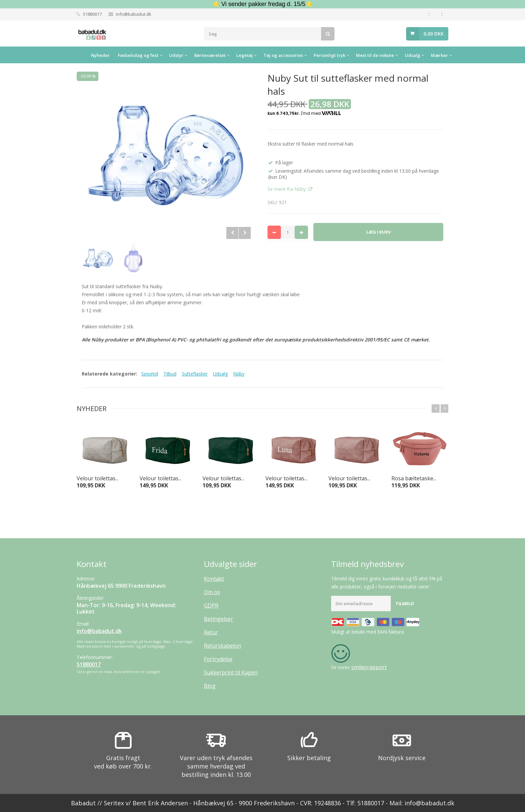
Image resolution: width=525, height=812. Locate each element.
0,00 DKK (434, 34)
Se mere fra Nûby (287, 189)
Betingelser (218, 619)
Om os (212, 592)
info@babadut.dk (134, 14)
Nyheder (100, 55)
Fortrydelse (218, 659)
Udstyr (176, 55)
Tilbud (170, 374)
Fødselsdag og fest (138, 55)
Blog (210, 686)
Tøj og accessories (283, 55)
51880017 (92, 14)
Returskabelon (222, 646)
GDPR (211, 605)
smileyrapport (369, 667)
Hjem (79, 55)
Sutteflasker (195, 374)
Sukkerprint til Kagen (231, 672)
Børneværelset (210, 55)
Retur (211, 632)
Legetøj (245, 55)
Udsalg (412, 55)
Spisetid (150, 374)
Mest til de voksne (375, 55)
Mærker (439, 55)
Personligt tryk (329, 55)
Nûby (239, 374)
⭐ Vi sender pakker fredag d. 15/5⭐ (262, 4)
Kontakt (214, 579)
